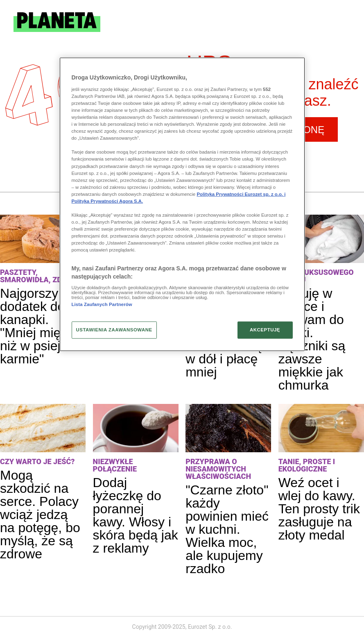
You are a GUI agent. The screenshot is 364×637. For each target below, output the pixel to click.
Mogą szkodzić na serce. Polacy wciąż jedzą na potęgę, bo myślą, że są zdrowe (40, 515)
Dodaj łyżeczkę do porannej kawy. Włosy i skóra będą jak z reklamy (136, 515)
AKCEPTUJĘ (265, 330)
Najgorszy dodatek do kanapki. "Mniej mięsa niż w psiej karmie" (37, 326)
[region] (182, 204)
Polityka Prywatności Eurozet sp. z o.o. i (241, 194)
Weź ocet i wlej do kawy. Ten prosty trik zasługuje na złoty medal (319, 509)
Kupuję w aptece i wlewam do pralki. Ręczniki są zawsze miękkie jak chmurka (312, 339)
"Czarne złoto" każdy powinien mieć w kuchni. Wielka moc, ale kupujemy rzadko (227, 529)
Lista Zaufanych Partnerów (102, 304)
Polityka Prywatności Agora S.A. (107, 201)
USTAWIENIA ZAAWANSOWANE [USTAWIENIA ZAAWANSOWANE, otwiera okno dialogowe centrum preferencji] (114, 330)
